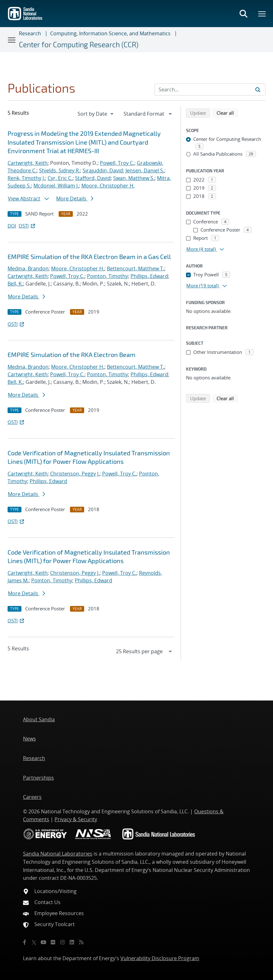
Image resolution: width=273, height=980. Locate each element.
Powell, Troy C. (117, 163)
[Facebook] (25, 942)
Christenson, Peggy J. (75, 474)
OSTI (27, 226)
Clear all (227, 112)
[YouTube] (44, 942)
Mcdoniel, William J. (56, 186)
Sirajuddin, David (103, 170)
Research (30, 33)
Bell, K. (15, 284)
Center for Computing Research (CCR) (79, 44)
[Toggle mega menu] (262, 14)
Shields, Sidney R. (60, 170)
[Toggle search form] (243, 14)
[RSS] (81, 942)
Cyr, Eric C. (60, 178)
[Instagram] (62, 942)
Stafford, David (93, 178)
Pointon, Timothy (107, 276)
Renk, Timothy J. (26, 178)
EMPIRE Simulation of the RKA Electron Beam (72, 355)
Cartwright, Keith (28, 163)
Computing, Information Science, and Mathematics (110, 33)
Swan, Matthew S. (134, 178)
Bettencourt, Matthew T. (136, 268)
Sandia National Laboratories (58, 854)
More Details (75, 199)
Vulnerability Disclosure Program (160, 958)
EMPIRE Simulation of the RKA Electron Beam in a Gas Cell (89, 257)
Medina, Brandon (28, 268)
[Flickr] (53, 942)
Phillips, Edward (149, 276)
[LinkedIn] (72, 942)
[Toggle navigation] (12, 40)
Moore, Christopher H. (108, 186)
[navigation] (96, 114)
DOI (12, 226)
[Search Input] (210, 89)
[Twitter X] (34, 942)
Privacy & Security (76, 819)
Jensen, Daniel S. (145, 170)
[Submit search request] (258, 89)
